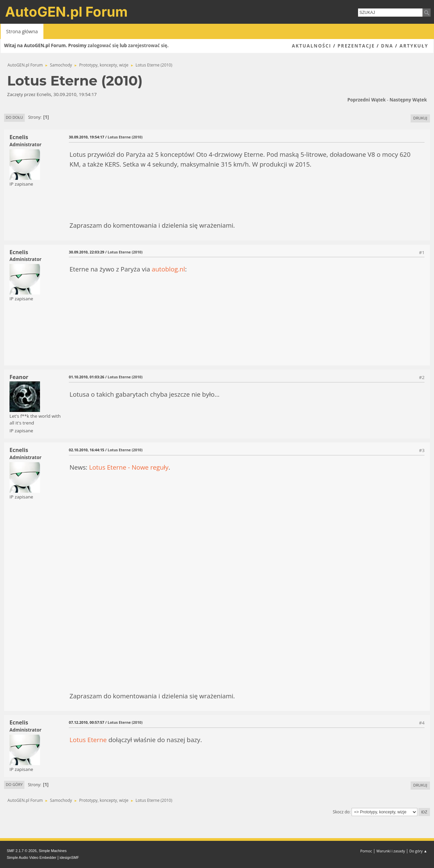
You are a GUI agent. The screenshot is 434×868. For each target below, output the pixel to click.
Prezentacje (356, 46)
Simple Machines (53, 851)
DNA (387, 46)
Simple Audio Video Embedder (32, 857)
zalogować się (103, 45)
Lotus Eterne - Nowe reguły (129, 467)
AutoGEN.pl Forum (66, 12)
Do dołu (14, 117)
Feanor (19, 377)
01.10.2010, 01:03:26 (86, 377)
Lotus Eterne (88, 740)
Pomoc (366, 851)
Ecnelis (19, 137)
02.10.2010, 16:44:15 (86, 450)
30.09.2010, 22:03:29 (86, 252)
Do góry (14, 784)
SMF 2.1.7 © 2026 (22, 851)
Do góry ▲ (418, 851)
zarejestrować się (148, 45)
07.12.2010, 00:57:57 (86, 722)
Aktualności (312, 46)
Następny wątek (408, 100)
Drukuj (420, 118)
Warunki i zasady (391, 851)
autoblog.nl (169, 269)
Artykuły (414, 46)
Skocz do (341, 812)
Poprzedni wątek (366, 100)
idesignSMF (69, 857)
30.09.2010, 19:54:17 (86, 137)
